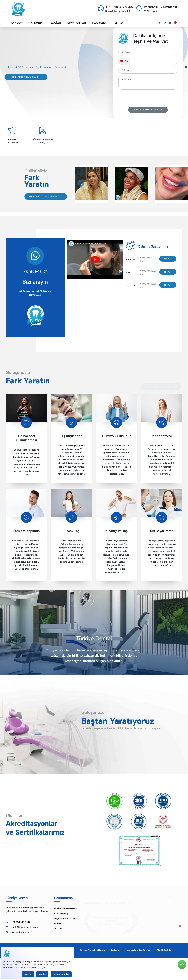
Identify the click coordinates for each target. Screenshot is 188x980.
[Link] (160, 23)
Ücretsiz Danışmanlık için (148, 110)
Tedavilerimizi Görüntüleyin (26, 77)
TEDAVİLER (55, 23)
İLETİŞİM (119, 23)
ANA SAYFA (17, 23)
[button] (186, 67)
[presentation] (141, 99)
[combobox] (124, 61)
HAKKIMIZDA (36, 23)
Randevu (168, 259)
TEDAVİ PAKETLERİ (77, 23)
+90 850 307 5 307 (35, 272)
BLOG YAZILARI (100, 23)
